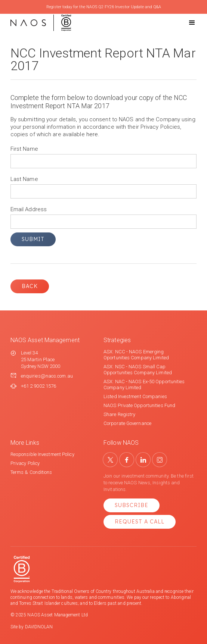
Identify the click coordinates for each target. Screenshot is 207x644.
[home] (41, 23)
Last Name (24, 179)
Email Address (29, 209)
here (92, 134)
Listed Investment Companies (135, 396)
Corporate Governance (127, 423)
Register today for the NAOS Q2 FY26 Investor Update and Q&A (104, 7)
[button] (185, 23)
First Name (24, 149)
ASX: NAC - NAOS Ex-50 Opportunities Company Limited (144, 384)
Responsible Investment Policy (42, 454)
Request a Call (140, 522)
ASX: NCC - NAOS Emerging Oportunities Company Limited (136, 355)
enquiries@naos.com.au (47, 376)
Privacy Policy (25, 463)
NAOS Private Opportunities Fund (139, 405)
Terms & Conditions (31, 472)
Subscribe (132, 505)
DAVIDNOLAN (39, 627)
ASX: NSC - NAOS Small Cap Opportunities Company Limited (138, 370)
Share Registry (119, 414)
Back (30, 286)
